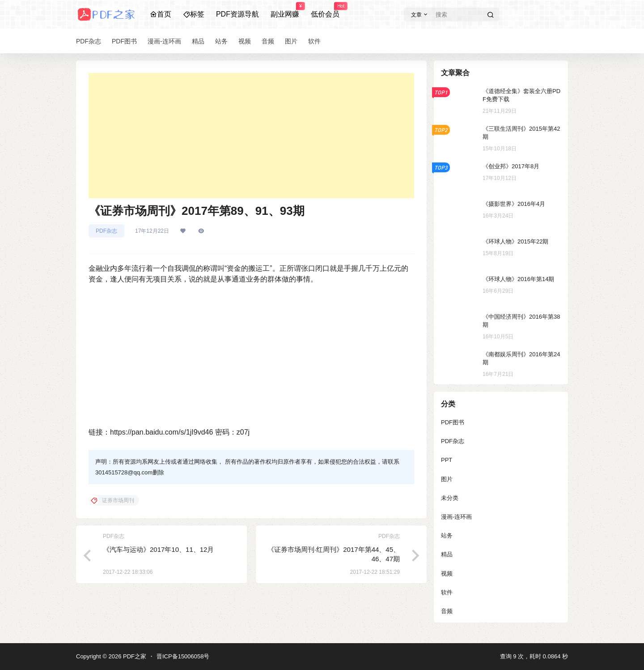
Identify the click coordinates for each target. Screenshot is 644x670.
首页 (161, 14)
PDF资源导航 (237, 14)
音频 (447, 611)
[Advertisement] (251, 136)
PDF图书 (453, 422)
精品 (447, 554)
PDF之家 (134, 656)
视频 (447, 574)
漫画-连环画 (456, 517)
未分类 (450, 498)
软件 (447, 592)
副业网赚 (285, 10)
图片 (447, 479)
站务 (447, 536)
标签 (194, 14)
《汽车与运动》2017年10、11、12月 (158, 549)
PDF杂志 (106, 231)
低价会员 (325, 10)
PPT (447, 460)
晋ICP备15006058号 (183, 656)
